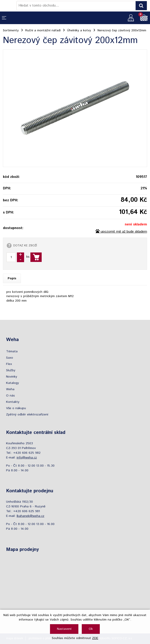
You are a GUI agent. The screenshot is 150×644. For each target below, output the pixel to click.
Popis (12, 278)
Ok (91, 629)
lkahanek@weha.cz (31, 516)
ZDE (95, 638)
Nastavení (64, 629)
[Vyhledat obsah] (141, 6)
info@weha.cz (27, 458)
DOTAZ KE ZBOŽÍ (25, 245)
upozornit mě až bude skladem (124, 232)
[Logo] (10, 6)
